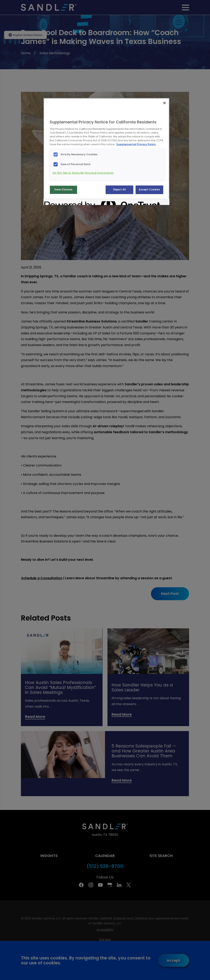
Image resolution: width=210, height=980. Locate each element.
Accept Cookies (149, 190)
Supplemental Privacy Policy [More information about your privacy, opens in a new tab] (136, 144)
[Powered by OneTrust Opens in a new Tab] (59, 202)
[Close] (164, 103)
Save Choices (63, 190)
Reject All (119, 190)
